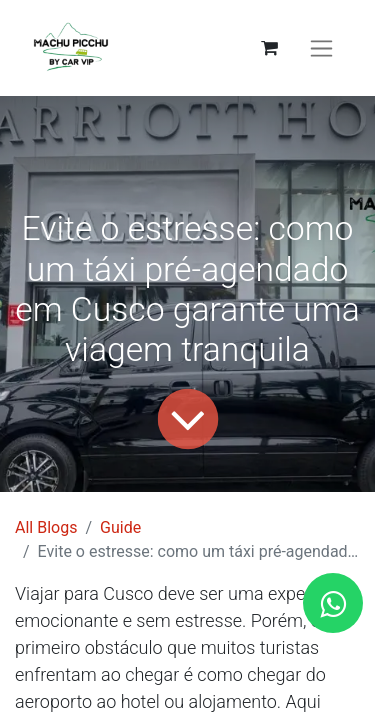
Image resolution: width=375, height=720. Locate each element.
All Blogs (46, 527)
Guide (120, 527)
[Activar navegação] (321, 48)
